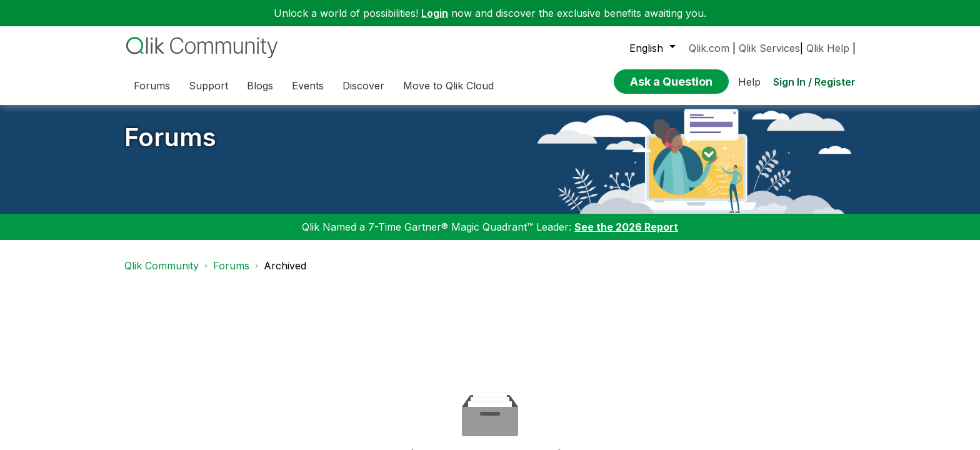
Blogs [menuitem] (260, 86)
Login (435, 13)
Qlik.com (709, 48)
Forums (170, 137)
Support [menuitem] (208, 86)
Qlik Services (769, 48)
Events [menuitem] (308, 86)
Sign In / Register (814, 82)
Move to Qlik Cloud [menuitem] (448, 86)
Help (749, 82)
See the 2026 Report (626, 227)
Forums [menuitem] (152, 86)
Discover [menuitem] (363, 86)
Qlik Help (828, 48)
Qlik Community (162, 266)
